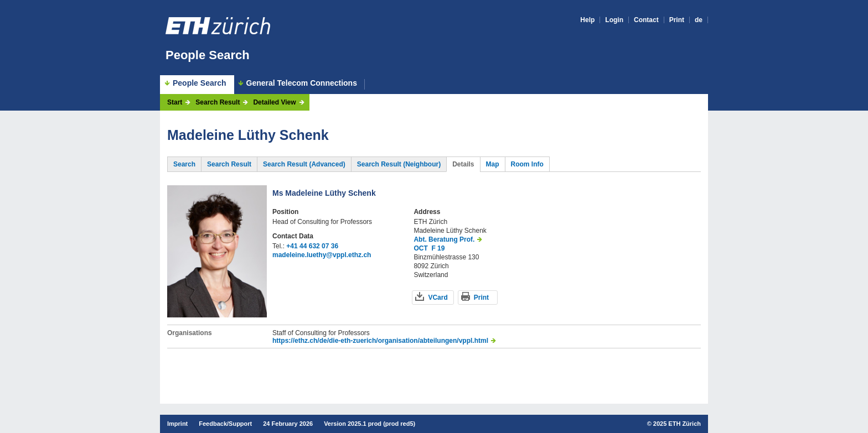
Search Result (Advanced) (304, 164)
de (699, 20)
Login (614, 20)
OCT (420, 248)
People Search (208, 55)
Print (677, 20)
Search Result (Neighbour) (399, 164)
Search (184, 164)
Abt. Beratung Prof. (444, 239)
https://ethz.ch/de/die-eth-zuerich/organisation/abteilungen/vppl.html (380, 341)
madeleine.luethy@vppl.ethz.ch (322, 255)
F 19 (438, 248)
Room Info (527, 164)
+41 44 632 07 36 (312, 246)
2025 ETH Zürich (677, 424)
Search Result (218, 102)
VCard (438, 298)
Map (493, 164)
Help (587, 20)
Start (175, 102)
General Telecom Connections (302, 83)
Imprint (177, 424)
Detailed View (274, 102)
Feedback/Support (225, 424)
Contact (646, 20)
